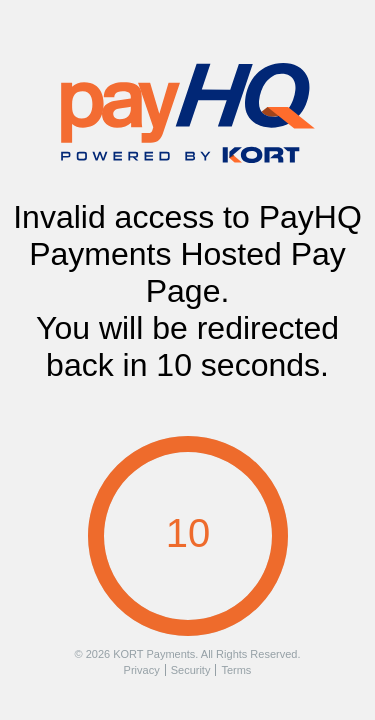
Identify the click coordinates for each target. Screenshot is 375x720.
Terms (236, 670)
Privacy (142, 670)
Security (191, 670)
